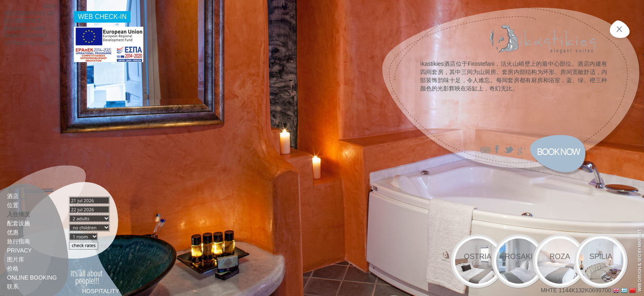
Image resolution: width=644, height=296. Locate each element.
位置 (13, 205)
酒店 (13, 196)
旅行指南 (18, 241)
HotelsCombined (25, 35)
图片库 (16, 259)
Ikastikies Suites (25, 28)
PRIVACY (19, 250)
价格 (13, 268)
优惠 (13, 232)
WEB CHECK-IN (102, 17)
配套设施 (18, 223)
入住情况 (18, 214)
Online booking (32, 277)
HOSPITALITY (101, 291)
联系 (13, 287)
